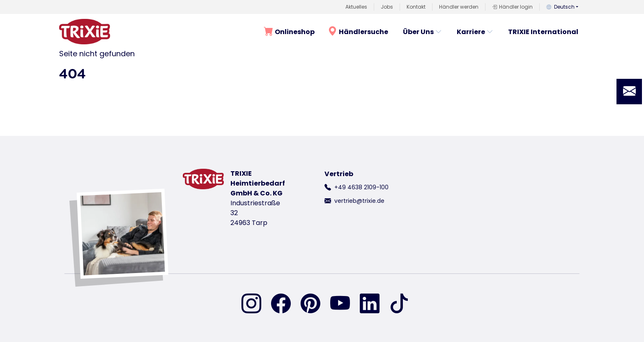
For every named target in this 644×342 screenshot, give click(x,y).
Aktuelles (356, 7)
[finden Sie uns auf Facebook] (286, 304)
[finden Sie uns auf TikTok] (399, 304)
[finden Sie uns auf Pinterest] (315, 304)
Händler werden (459, 7)
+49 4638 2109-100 (361, 187)
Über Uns (422, 32)
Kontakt (416, 7)
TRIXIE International (543, 32)
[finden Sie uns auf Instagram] (256, 304)
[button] (629, 92)
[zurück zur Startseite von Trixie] (85, 32)
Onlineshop (289, 31)
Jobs (387, 7)
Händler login (512, 7)
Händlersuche (358, 31)
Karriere (475, 32)
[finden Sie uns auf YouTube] (345, 304)
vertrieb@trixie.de (359, 201)
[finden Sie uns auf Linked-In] (375, 304)
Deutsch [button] (560, 7)
